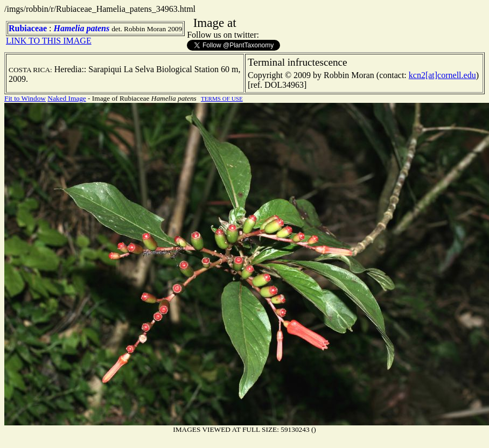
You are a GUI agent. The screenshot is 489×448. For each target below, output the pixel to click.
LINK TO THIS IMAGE (49, 41)
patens (98, 28)
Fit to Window (25, 98)
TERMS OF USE (222, 99)
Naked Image (67, 98)
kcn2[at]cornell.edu (442, 75)
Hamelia (69, 28)
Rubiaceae (28, 28)
